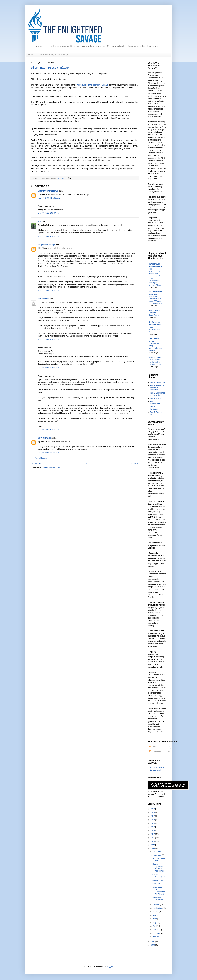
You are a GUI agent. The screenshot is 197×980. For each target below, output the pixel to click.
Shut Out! (156, 884)
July (155, 915)
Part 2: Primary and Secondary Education (158, 388)
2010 (153, 841)
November (157, 855)
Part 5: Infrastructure (156, 402)
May (155, 923)
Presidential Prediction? (158, 899)
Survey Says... (158, 880)
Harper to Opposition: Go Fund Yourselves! (158, 867)
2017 (153, 816)
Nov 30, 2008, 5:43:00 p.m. (49, 453)
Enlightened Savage (46, 245)
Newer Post (36, 463)
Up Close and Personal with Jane (155, 325)
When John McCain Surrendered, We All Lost (159, 891)
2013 (153, 830)
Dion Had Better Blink (50, 68)
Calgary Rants (155, 357)
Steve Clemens (44, 438)
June (155, 919)
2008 (153, 848)
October (156, 904)
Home (31, 55)
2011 (153, 838)
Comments (155, 751)
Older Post (133, 463)
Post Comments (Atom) (52, 468)
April (155, 926)
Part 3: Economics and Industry (158, 394)
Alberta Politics (155, 292)
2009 (153, 845)
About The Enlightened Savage (54, 55)
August (156, 912)
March (156, 930)
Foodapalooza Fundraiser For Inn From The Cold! (156, 362)
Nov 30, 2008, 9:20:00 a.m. (49, 430)
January (156, 937)
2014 (153, 827)
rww (39, 222)
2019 (153, 809)
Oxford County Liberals (48, 191)
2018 (153, 812)
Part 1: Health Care (158, 382)
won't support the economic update (93, 85)
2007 (153, 941)
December (157, 852)
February (157, 933)
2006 (153, 945)
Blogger (110, 966)
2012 (153, 834)
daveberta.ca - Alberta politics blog (155, 266)
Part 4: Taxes (155, 398)
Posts (153, 747)
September (158, 908)
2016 (153, 820)
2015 (153, 823)
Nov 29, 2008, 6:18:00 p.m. (49, 368)
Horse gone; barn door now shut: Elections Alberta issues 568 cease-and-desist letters (156, 299)
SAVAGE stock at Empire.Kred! (157, 769)
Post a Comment (41, 458)
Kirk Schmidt (43, 299)
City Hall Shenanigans (159, 876)
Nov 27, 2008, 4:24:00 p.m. (49, 198)
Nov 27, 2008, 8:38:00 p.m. (49, 339)
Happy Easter (154, 315)
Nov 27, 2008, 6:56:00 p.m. (49, 213)
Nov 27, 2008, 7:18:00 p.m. (49, 290)
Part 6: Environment (155, 408)
